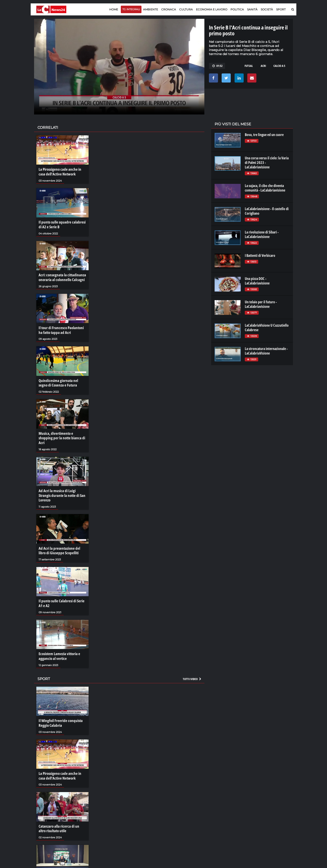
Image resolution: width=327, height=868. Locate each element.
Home (114, 9)
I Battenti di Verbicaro (260, 255)
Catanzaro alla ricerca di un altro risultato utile (61, 812)
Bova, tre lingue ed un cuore (264, 135)
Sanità (252, 9)
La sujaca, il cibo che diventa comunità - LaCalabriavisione (265, 188)
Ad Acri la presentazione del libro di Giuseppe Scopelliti (62, 537)
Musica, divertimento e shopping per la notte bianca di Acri (61, 433)
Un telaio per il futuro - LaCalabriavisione (261, 304)
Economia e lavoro (212, 9)
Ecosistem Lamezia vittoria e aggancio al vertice (58, 642)
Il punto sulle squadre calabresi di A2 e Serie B (62, 224)
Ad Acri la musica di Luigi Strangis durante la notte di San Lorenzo (62, 485)
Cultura (186, 9)
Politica (237, 9)
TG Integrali (131, 9)
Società (267, 9)
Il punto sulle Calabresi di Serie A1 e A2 (62, 589)
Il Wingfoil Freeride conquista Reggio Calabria (59, 708)
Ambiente (151, 9)
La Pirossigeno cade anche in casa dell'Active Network (62, 172)
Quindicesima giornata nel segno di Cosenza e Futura (61, 381)
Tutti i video (192, 664)
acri (263, 66)
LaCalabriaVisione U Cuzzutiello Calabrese (267, 328)
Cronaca (169, 9)
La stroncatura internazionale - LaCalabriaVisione (266, 351)
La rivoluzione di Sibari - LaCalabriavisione (262, 234)
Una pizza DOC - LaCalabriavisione (257, 281)
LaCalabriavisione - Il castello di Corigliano (267, 211)
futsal (249, 66)
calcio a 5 (279, 66)
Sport (281, 9)
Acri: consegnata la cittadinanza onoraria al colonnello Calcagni (60, 276)
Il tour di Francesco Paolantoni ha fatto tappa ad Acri (62, 328)
